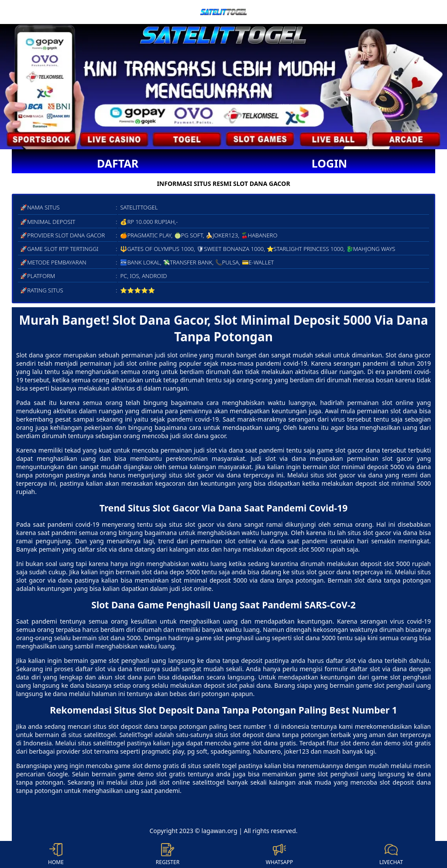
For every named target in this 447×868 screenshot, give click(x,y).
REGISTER (168, 854)
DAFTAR (118, 163)
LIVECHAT (391, 854)
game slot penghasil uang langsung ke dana (155, 660)
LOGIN (329, 163)
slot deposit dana (133, 726)
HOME (56, 854)
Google (57, 774)
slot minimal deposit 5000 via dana (223, 580)
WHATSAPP (279, 854)
